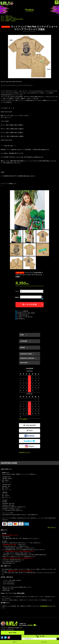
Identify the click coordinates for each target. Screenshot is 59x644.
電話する (15, 642)
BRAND (8, 21)
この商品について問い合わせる (25, 317)
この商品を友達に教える (23, 315)
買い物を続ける (21, 319)
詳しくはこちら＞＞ (52, 527)
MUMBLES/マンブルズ (25, 452)
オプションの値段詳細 (22, 311)
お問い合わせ (44, 642)
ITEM (7, 18)
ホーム (2, 16)
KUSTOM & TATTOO (18, 19)
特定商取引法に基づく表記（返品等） (26, 313)
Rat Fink (13, 21)
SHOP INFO (24, 363)
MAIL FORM (13, 633)
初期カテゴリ (9, 16)
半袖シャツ (13, 18)
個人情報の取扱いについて (46, 606)
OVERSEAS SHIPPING (27, 358)
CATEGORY (8, 19)
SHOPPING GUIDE (26, 354)
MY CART (42, 636)
